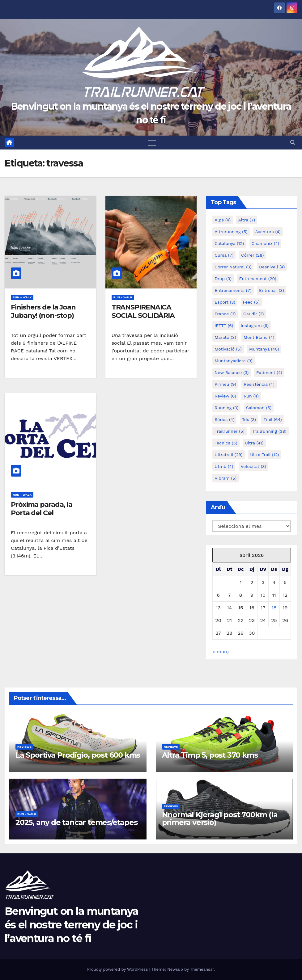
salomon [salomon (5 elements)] (259, 408)
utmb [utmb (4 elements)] (224, 467)
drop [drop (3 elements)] (223, 279)
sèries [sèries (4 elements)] (224, 420)
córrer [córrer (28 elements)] (252, 255)
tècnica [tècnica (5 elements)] (226, 443)
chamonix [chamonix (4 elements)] (266, 244)
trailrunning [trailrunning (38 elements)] (269, 431)
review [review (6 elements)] (225, 396)
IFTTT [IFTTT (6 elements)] (224, 326)
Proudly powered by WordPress (118, 969)
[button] (293, 143)
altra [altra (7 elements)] (247, 220)
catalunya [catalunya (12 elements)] (229, 244)
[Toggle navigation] (152, 143)
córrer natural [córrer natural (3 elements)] (233, 267)
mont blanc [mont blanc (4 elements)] (259, 338)
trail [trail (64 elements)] (272, 420)
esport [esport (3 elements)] (225, 302)
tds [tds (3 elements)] (249, 420)
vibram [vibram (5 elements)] (225, 478)
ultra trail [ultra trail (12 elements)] (264, 455)
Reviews (24, 747)
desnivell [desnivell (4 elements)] (272, 267)
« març (221, 652)
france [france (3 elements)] (225, 314)
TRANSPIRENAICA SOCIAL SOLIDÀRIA (143, 311)
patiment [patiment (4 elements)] (269, 373)
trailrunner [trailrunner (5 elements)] (230, 431)
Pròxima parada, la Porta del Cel (42, 509)
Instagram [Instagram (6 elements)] (255, 326)
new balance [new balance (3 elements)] (232, 373)
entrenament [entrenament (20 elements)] (258, 279)
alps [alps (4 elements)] (223, 220)
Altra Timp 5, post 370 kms (210, 755)
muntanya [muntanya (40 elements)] (264, 349)
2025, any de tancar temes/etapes (77, 822)
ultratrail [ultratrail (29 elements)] (228, 455)
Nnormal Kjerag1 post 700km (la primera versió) (220, 818)
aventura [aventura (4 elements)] (268, 232)
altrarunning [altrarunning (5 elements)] (231, 232)
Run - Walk (22, 298)
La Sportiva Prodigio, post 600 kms (78, 755)
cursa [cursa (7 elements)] (224, 255)
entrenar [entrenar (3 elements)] (272, 291)
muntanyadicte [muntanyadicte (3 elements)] (234, 361)
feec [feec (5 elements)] (251, 302)
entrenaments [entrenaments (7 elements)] (233, 291)
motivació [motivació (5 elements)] (228, 349)
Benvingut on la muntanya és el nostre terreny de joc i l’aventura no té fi (71, 925)
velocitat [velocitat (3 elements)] (253, 467)
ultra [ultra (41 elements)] (254, 443)
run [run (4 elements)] (251, 396)
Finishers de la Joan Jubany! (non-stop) (43, 311)
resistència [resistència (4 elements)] (259, 385)
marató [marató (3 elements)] (225, 338)
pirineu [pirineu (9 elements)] (225, 385)
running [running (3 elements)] (226, 408)
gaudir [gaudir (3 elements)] (254, 314)
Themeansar (202, 969)
